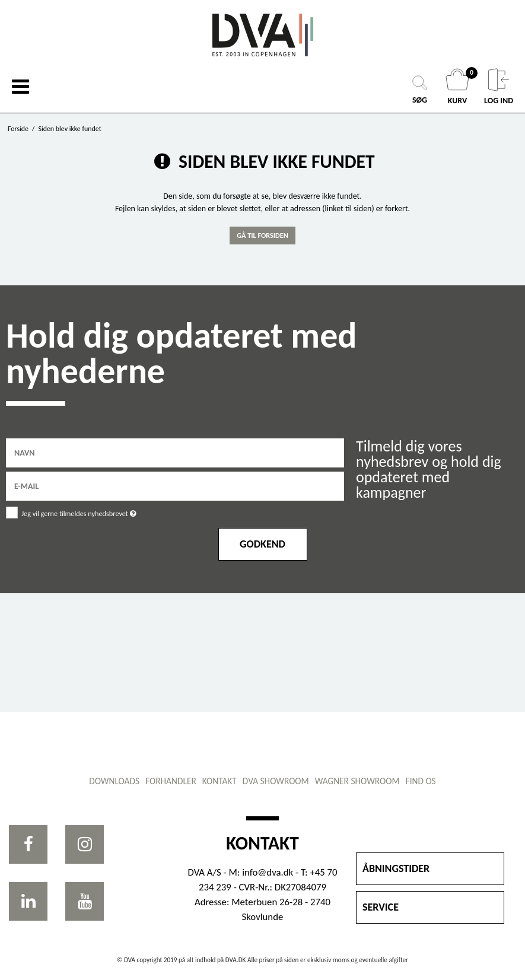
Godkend (262, 544)
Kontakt (219, 781)
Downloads (114, 781)
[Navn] (175, 452)
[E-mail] (175, 486)
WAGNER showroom (357, 781)
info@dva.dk (268, 872)
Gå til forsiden (262, 235)
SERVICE (381, 907)
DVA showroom (276, 781)
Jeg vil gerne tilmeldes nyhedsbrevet (109, 512)
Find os (421, 781)
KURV (459, 87)
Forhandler (171, 781)
